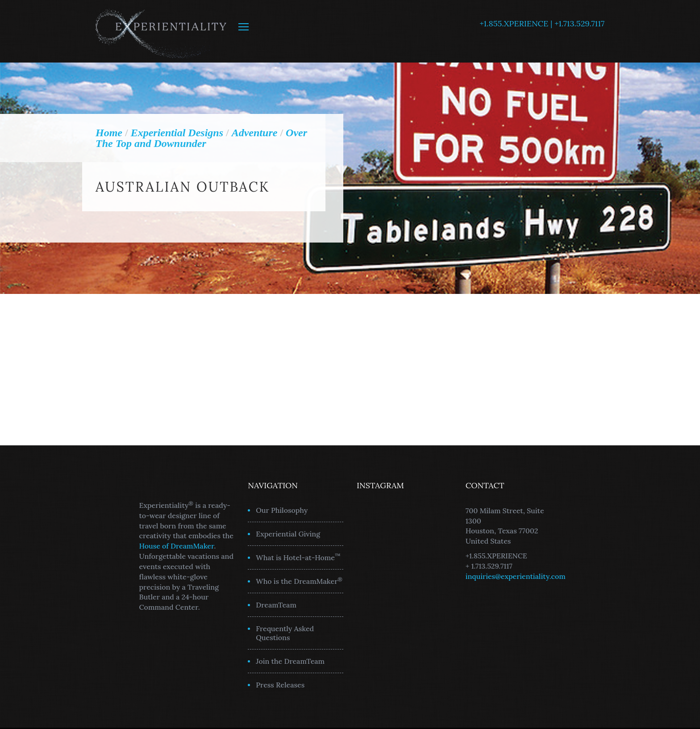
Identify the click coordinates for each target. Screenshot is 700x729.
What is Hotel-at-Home (298, 557)
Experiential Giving (288, 534)
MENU (244, 27)
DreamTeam (276, 605)
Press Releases (280, 685)
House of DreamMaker (177, 546)
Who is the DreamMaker (299, 581)
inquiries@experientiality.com (516, 576)
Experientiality (161, 31)
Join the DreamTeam (290, 661)
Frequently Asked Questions (285, 633)
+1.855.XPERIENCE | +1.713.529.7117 (542, 23)
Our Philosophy (282, 510)
